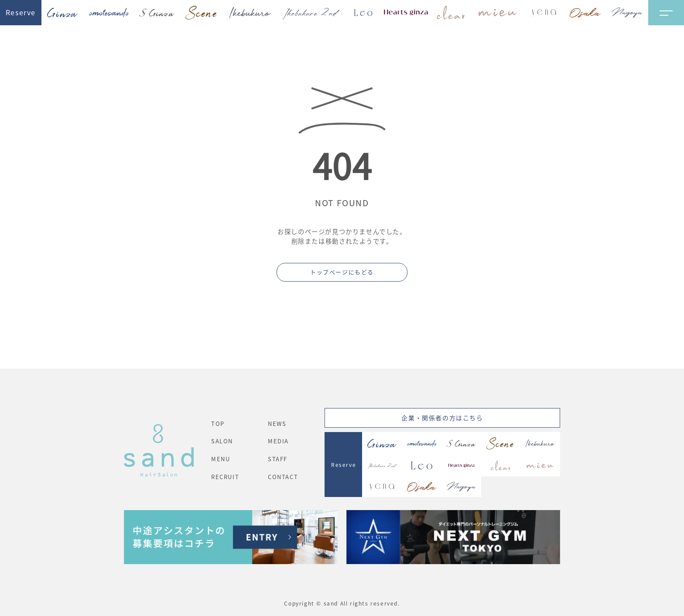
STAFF (278, 459)
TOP (218, 424)
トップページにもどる (342, 272)
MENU (221, 459)
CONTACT (283, 477)
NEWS (277, 424)
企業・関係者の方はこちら (442, 418)
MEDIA (278, 441)
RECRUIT (225, 477)
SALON (222, 441)
